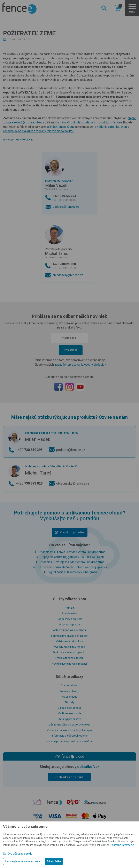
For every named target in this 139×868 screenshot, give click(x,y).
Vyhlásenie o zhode (69, 713)
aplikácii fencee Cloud (60, 127)
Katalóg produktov (70, 719)
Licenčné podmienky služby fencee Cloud (70, 741)
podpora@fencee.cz (66, 207)
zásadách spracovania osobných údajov (80, 365)
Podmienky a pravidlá (69, 619)
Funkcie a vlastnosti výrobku (69, 652)
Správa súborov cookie (18, 854)
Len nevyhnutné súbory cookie (23, 861)
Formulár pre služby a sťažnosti (70, 636)
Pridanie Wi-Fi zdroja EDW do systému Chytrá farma (72, 552)
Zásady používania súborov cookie (70, 725)
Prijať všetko (54, 861)
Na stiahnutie (69, 697)
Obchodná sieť (70, 685)
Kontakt (69, 608)
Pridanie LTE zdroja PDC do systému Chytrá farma (72, 562)
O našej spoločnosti (70, 708)
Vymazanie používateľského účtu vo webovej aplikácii (72, 567)
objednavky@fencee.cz (68, 275)
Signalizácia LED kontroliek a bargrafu (72, 572)
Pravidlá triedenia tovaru (69, 658)
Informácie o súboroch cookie (69, 736)
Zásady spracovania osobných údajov (70, 730)
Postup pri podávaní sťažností (69, 630)
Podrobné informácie (122, 845)
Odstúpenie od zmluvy (69, 641)
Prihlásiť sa (71, 350)
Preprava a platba (70, 624)
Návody (70, 702)
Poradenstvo (69, 613)
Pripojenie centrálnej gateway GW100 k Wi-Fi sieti (72, 557)
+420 (73, 198)
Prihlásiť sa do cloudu (69, 777)
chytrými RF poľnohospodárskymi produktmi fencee (88, 122)
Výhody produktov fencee (69, 647)
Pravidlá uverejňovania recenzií (69, 664)
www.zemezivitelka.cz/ (18, 139)
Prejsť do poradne (72, 532)
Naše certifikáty (69, 691)
